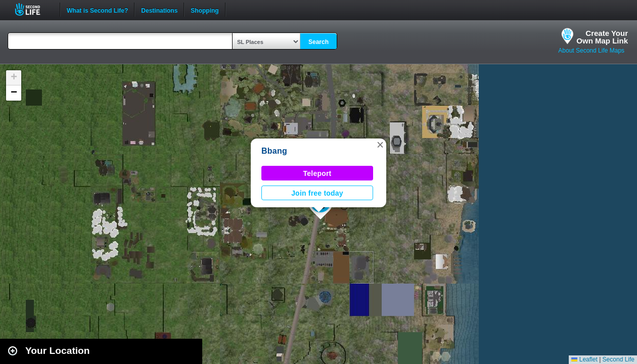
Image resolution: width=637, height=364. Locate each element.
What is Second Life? (97, 10)
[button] (380, 145)
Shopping (204, 10)
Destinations (159, 10)
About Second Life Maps (591, 51)
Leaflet (584, 359)
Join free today (317, 193)
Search (318, 42)
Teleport (317, 173)
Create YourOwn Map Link (602, 37)
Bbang (274, 151)
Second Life (33, 9)
